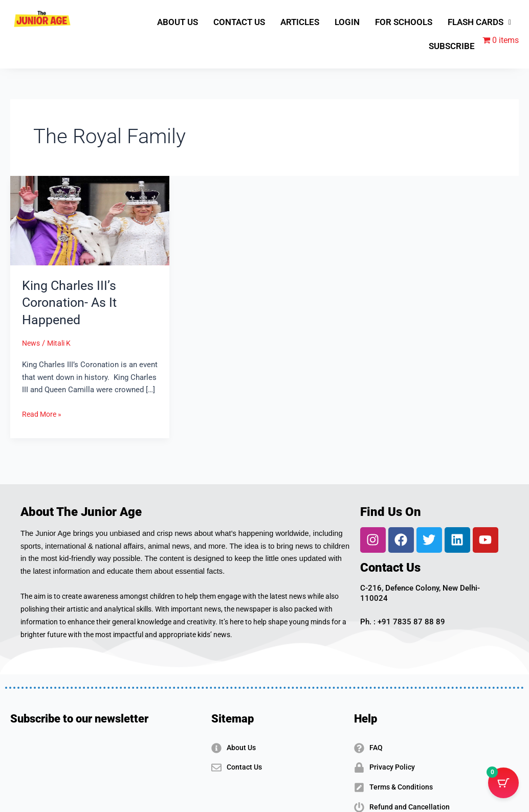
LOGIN (347, 22)
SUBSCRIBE (452, 46)
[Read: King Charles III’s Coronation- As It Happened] (90, 220)
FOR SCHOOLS (404, 22)
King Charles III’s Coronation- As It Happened (71, 303)
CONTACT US (239, 22)
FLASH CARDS (479, 22)
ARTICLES (300, 22)
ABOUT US (178, 22)
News (32, 343)
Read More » (43, 413)
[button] (479, 22)
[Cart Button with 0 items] (503, 786)
